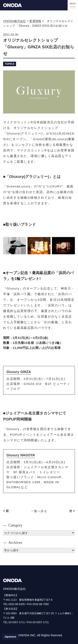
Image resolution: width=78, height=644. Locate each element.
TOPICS (10, 64)
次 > (72, 511)
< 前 (6, 511)
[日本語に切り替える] (10, 637)
